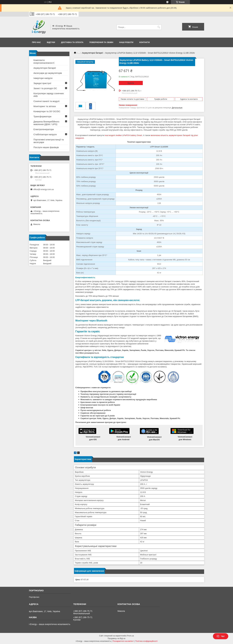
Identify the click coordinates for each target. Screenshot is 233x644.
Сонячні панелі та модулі (47, 101)
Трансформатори (42, 116)
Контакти (145, 42)
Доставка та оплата (72, 42)
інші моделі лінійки (114, 135)
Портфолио (34, 597)
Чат (221, 636)
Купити (131, 83)
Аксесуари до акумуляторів (48, 73)
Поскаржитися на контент (123, 641)
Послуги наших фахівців (46, 147)
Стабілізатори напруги (45, 134)
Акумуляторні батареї (92, 53)
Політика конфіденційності (146, 641)
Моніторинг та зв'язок (45, 106)
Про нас (36, 42)
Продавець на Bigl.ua (116, 638)
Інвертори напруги (43, 78)
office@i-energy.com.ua (44, 189)
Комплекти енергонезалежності (44, 61)
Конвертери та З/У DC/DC (47, 111)
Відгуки (51, 42)
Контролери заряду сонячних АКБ (49, 95)
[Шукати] (159, 27)
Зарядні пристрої (42, 83)
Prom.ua (130, 636)
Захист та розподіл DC (45, 88)
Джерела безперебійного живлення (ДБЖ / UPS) (46, 123)
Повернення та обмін (101, 42)
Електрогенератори (44, 129)
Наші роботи (126, 42)
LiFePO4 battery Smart (132, 135)
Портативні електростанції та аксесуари (49, 141)
